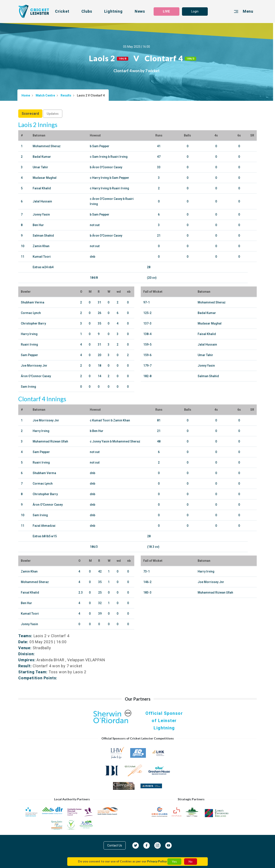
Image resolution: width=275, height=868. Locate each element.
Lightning (113, 11)
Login (195, 11)
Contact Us (115, 845)
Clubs (87, 11)
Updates (53, 114)
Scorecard (30, 114)
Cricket (62, 11)
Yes (174, 861)
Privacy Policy (157, 861)
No (191, 861)
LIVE (167, 11)
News (140, 11)
